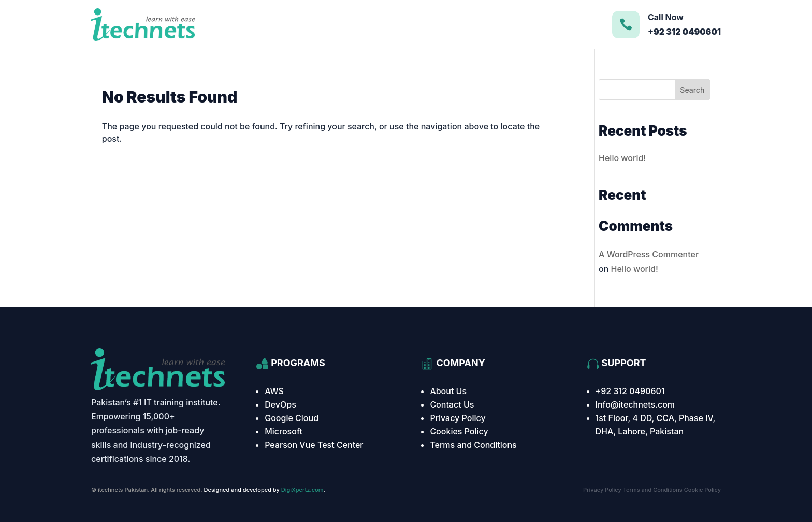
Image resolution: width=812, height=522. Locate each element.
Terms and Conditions (473, 445)
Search (692, 90)
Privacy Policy (458, 418)
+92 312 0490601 (630, 391)
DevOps (280, 404)
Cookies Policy (459, 431)
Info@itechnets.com (635, 404)
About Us (448, 391)
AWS (274, 391)
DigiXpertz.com (302, 490)
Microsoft (284, 431)
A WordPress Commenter (649, 254)
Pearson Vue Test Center (314, 445)
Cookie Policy (702, 490)
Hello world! (622, 158)
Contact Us (452, 404)
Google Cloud (292, 418)
